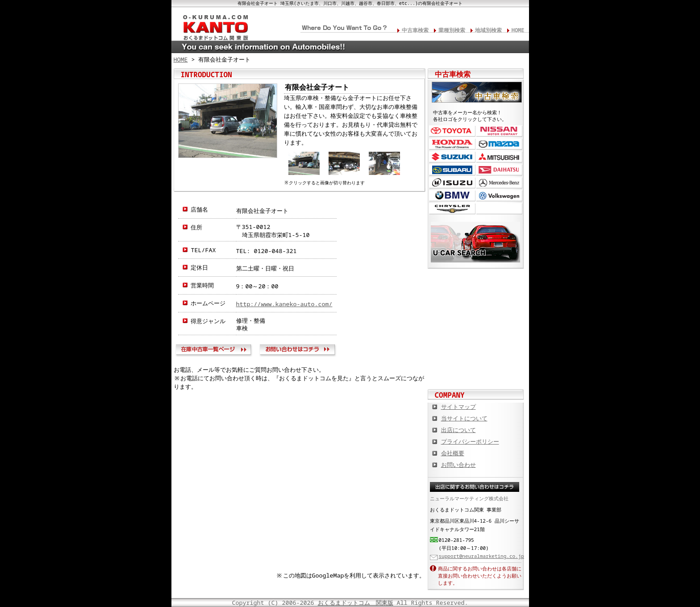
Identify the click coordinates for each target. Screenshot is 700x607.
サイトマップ (458, 407)
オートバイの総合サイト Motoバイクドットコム (476, 342)
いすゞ (452, 183)
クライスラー (452, 209)
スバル (452, 170)
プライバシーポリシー (470, 441)
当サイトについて (464, 418)
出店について (458, 430)
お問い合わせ (299, 351)
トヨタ (452, 131)
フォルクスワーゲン (499, 196)
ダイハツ (499, 170)
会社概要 (453, 453)
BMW (452, 196)
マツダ (499, 144)
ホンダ (452, 144)
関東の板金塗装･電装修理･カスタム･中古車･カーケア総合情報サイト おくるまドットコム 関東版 (212, 25)
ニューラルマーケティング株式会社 (469, 498)
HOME (518, 30)
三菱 (499, 157)
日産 (499, 131)
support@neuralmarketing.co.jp (481, 556)
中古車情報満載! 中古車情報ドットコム (476, 313)
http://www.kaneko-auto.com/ (284, 304)
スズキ (452, 157)
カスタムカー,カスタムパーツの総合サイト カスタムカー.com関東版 (476, 284)
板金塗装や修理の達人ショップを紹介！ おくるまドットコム (476, 371)
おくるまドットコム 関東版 (356, 603)
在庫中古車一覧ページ (215, 351)
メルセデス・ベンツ (499, 183)
